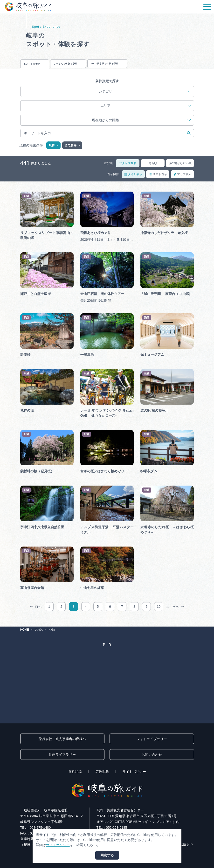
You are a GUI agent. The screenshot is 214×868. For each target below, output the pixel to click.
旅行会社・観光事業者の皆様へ (62, 739)
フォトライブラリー (152, 739)
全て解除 (73, 151)
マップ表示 (182, 180)
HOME (25, 630)
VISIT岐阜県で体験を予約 (152, 66)
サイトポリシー (134, 772)
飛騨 (54, 151)
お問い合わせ (152, 754)
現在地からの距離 (142, 126)
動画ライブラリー (62, 754)
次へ (178, 612)
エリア (146, 111)
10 (159, 612)
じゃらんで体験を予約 (91, 66)
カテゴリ (145, 97)
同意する (107, 855)
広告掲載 (102, 772)
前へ (36, 612)
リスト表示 (158, 180)
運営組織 (75, 772)
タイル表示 (133, 180)
